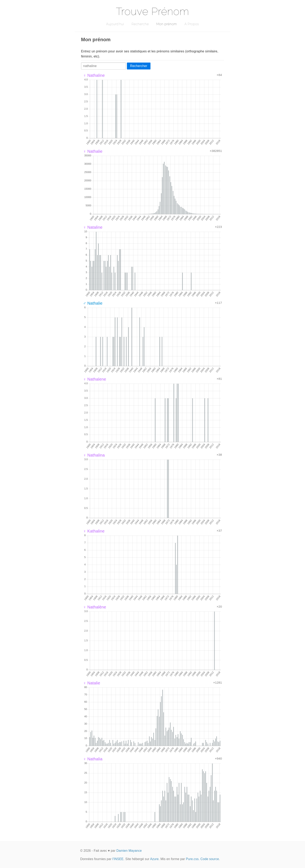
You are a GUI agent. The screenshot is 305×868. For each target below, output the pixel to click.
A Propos (192, 24)
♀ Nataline (93, 227)
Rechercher (139, 66)
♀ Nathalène (95, 607)
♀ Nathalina (94, 455)
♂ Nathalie (93, 303)
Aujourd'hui (115, 24)
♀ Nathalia (93, 759)
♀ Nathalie (93, 151)
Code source (210, 859)
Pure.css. (193, 859)
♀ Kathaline (94, 531)
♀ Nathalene (95, 379)
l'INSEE (118, 859)
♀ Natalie (92, 683)
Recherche (140, 24)
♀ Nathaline (94, 75)
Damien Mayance (129, 851)
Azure (154, 859)
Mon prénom (167, 24)
